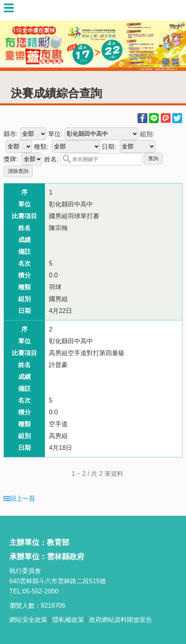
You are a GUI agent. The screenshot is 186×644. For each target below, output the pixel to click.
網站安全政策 (28, 620)
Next (172, 36)
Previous (14, 36)
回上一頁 (19, 499)
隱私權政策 (68, 620)
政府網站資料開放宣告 (121, 620)
